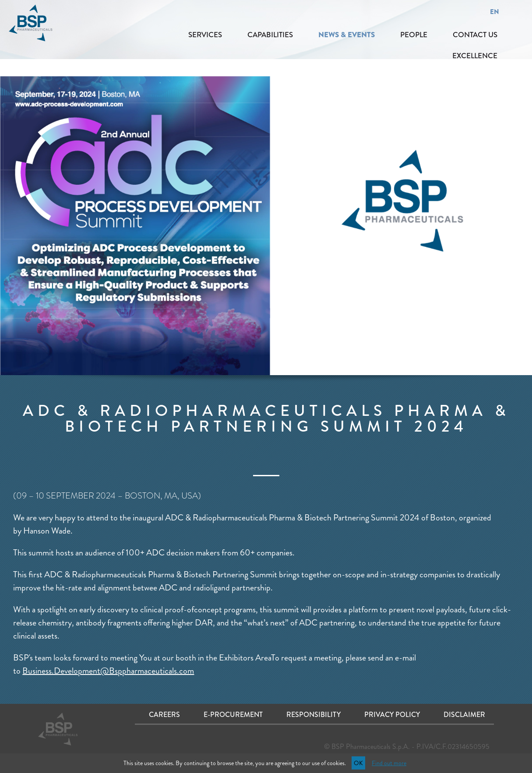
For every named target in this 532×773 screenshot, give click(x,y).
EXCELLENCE (475, 56)
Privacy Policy (392, 715)
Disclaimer (464, 715)
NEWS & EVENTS (347, 35)
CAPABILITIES (270, 35)
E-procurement (233, 715)
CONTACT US (475, 35)
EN (495, 12)
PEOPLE (414, 35)
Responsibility (314, 715)
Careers (164, 715)
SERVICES (205, 35)
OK (358, 763)
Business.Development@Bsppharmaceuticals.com (108, 671)
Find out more (389, 763)
